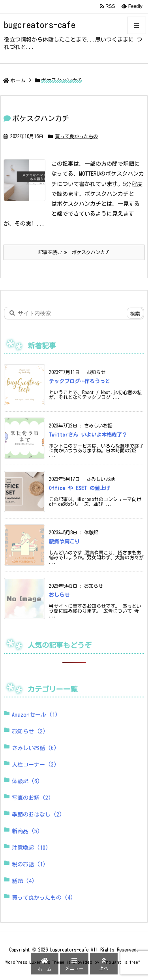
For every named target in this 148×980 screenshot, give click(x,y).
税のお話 (29, 864)
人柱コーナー (34, 765)
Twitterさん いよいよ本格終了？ (88, 435)
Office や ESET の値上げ (80, 488)
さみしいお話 (34, 748)
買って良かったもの (77, 136)
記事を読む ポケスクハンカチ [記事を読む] (74, 252)
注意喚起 (30, 848)
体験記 (26, 781)
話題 (23, 881)
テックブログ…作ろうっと (80, 381)
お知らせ (29, 731)
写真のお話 (32, 798)
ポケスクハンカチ (41, 118)
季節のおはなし (37, 815)
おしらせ (59, 595)
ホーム (18, 81)
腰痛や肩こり (64, 542)
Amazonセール (35, 715)
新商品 (26, 831)
